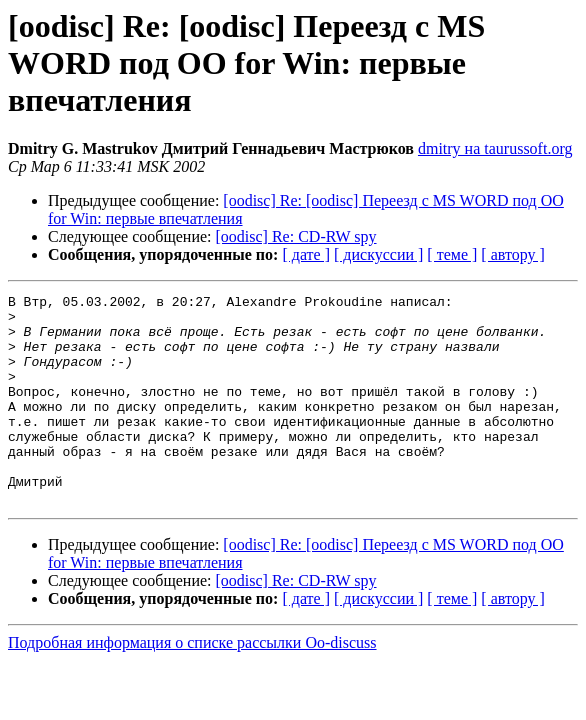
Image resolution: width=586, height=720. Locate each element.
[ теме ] (452, 254)
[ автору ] (512, 254)
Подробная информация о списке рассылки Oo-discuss (192, 684)
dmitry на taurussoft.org (495, 148)
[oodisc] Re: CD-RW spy (296, 236)
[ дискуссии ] (378, 254)
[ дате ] (306, 254)
